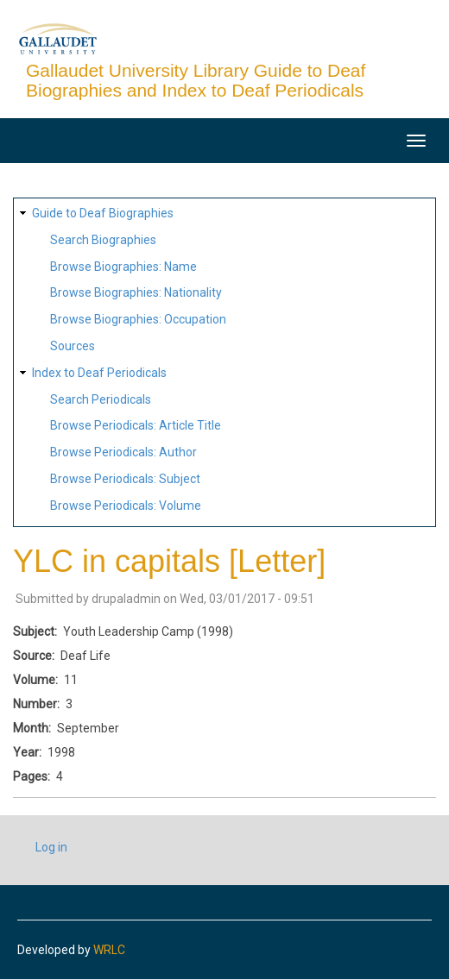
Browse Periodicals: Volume (126, 506)
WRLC (109, 950)
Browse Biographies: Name (123, 267)
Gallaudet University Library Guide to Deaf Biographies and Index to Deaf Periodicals (196, 80)
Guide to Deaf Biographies (103, 213)
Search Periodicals (101, 399)
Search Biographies (103, 240)
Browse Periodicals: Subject (125, 479)
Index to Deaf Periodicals (99, 373)
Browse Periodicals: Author (123, 452)
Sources (73, 346)
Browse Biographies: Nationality (136, 292)
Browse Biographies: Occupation (138, 319)
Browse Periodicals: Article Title (136, 425)
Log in (51, 847)
